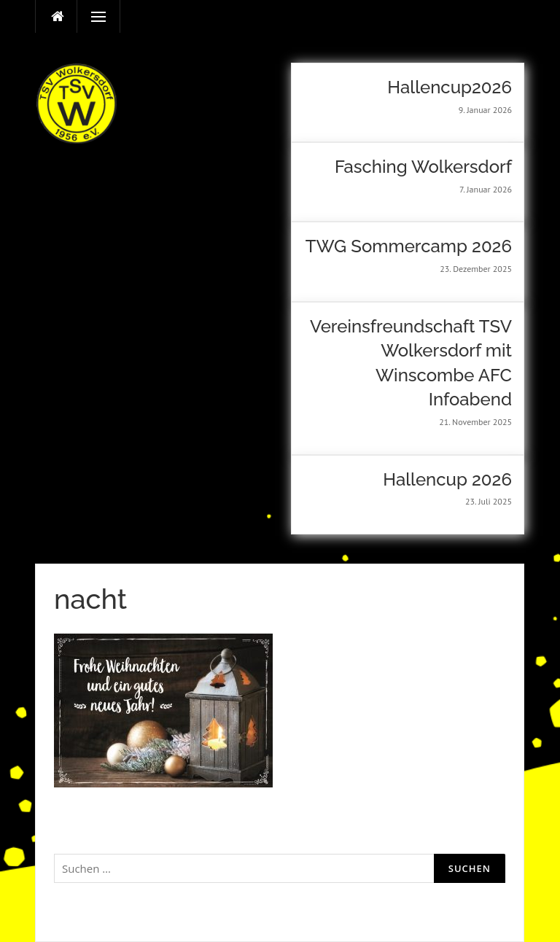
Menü (92, 17)
